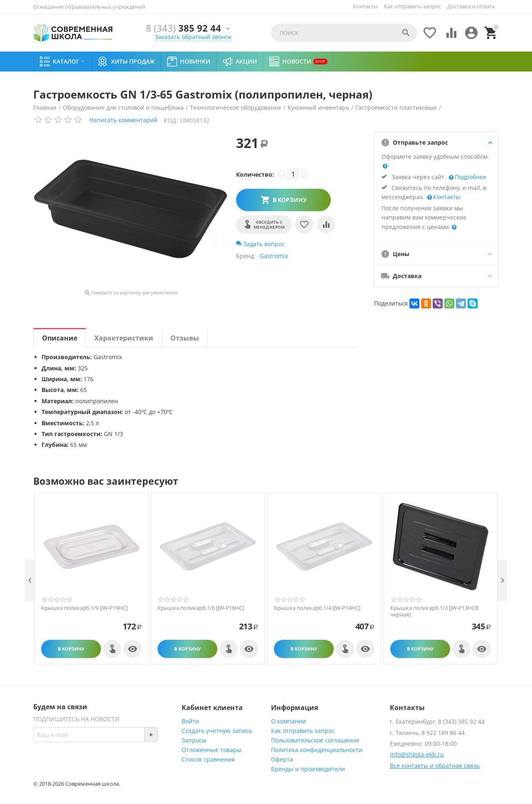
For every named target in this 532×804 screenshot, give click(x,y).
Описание (60, 338)
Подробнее (470, 177)
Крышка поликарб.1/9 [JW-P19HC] (84, 608)
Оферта (282, 759)
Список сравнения (208, 759)
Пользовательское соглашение (315, 740)
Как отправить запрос (413, 6)
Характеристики (124, 338)
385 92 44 (183, 28)
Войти (190, 721)
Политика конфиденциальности (317, 750)
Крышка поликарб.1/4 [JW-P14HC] (317, 608)
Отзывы (185, 338)
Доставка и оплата (471, 6)
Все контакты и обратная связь (435, 766)
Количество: (255, 174)
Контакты (365, 6)
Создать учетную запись (217, 731)
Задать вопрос (260, 244)
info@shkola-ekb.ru (417, 754)
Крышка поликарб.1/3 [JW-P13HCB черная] (434, 611)
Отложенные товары (212, 750)
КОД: (171, 120)
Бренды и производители (308, 769)
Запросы (194, 740)
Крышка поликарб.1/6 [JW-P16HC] (201, 608)
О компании (288, 721)
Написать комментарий (123, 120)
